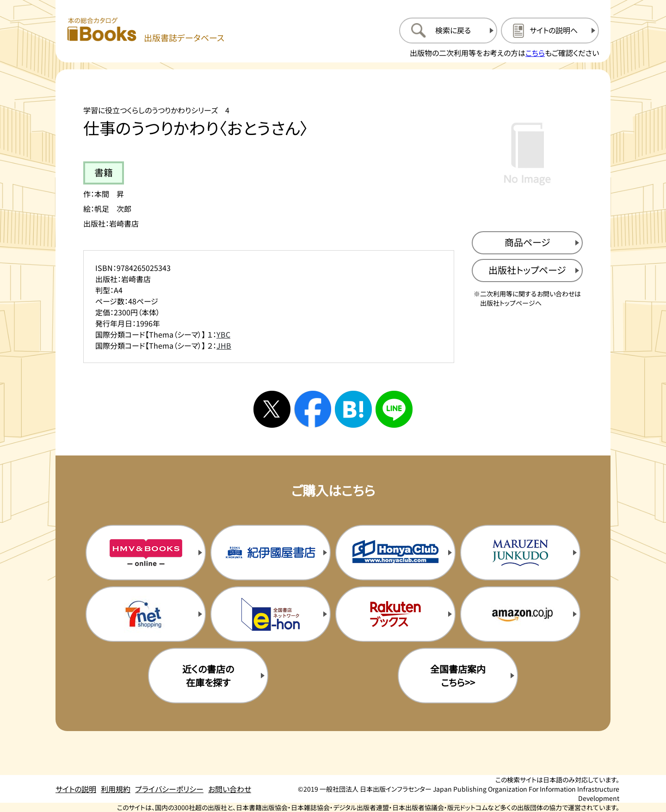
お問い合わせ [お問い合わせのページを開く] (230, 789)
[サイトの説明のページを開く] (550, 31)
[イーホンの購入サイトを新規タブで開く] (271, 614)
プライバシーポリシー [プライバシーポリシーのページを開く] (169, 789)
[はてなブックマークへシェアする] (353, 409)
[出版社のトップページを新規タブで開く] (527, 271)
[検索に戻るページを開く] (448, 31)
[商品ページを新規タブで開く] (527, 243)
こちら (535, 53)
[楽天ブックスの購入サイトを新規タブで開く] (395, 614)
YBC (223, 334)
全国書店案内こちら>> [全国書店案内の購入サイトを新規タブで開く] (458, 676)
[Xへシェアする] (272, 409)
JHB (224, 345)
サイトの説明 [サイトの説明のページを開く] (76, 789)
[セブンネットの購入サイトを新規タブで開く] (146, 614)
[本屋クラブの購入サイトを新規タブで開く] (395, 553)
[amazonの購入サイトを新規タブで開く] (520, 614)
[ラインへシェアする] (394, 409)
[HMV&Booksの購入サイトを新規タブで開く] (146, 553)
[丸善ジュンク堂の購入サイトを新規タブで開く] (520, 553)
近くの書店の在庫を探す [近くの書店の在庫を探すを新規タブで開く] (208, 676)
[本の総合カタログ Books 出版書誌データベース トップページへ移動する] (146, 30)
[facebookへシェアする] (313, 409)
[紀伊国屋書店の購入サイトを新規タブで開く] (271, 553)
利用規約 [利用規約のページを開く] (116, 789)
